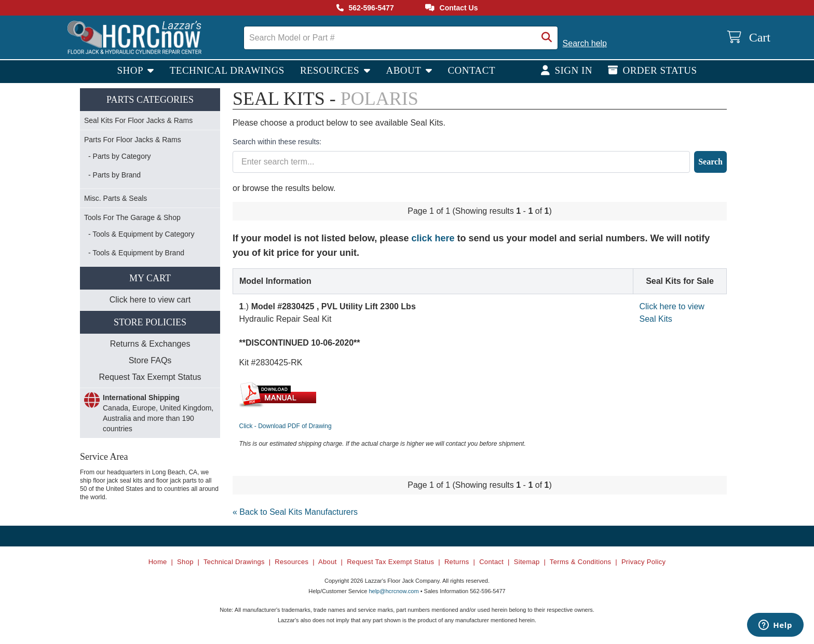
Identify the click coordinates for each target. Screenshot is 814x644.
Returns (457, 562)
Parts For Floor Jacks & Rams (133, 140)
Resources (331, 70)
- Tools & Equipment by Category (141, 234)
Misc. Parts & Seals (116, 198)
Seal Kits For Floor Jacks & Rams (138, 120)
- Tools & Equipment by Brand (136, 253)
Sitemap (527, 562)
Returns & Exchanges (150, 344)
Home (158, 562)
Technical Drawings (227, 70)
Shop (131, 70)
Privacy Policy (643, 562)
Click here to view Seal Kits (672, 313)
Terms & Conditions (581, 562)
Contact (471, 70)
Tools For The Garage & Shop (132, 217)
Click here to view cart (150, 300)
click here (433, 238)
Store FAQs (150, 360)
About (405, 70)
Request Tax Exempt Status (150, 377)
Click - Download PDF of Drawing (286, 426)
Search (710, 162)
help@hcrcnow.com (394, 591)
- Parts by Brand (114, 175)
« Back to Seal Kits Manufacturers (295, 512)
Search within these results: (277, 142)
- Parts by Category (120, 156)
